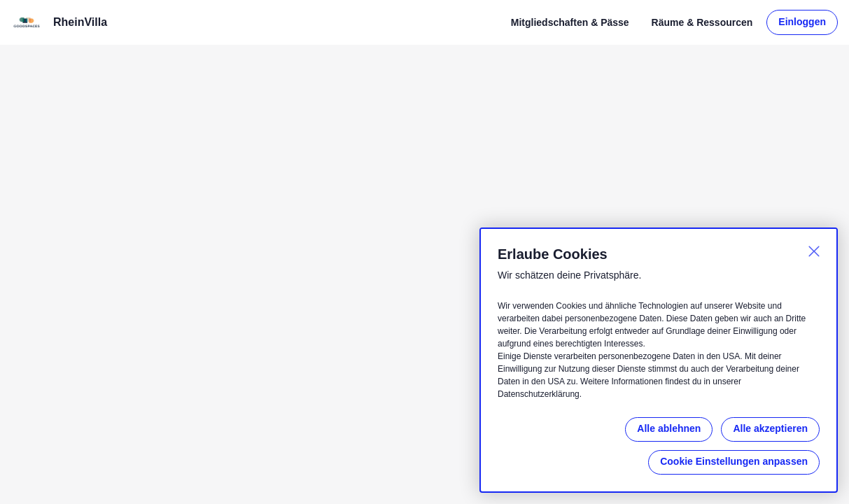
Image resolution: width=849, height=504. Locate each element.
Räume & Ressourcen (702, 22)
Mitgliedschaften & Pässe (570, 22)
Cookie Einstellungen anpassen (734, 461)
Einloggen (802, 22)
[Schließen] (814, 251)
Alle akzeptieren (770, 428)
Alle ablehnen (669, 428)
